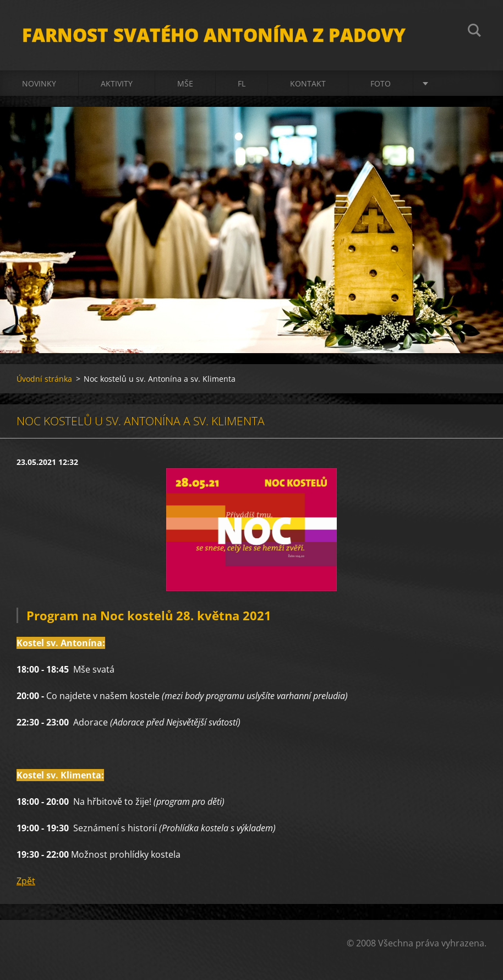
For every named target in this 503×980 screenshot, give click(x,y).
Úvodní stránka (44, 379)
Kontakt (308, 83)
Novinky (39, 83)
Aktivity (117, 83)
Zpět (26, 881)
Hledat (474, 32)
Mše (185, 83)
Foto (381, 83)
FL (242, 83)
